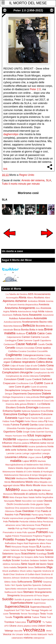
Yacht (50, 634)
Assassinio (35, 315)
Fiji (46, 421)
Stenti (20, 592)
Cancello (45, 337)
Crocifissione (22, 383)
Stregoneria (13, 595)
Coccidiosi (32, 351)
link (5, 169)
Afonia (22, 297)
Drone (30, 404)
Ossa (48, 508)
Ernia (43, 411)
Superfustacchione (22, 603)
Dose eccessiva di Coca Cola (40, 401)
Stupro (46, 596)
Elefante (46, 404)
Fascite (34, 418)
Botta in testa (37, 330)
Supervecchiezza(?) (41, 607)
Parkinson (42, 518)
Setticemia (40, 567)
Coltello (42, 365)
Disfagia (7, 397)
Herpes (9, 436)
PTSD (37, 511)
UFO (6, 626)
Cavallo (41, 344)
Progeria (47, 536)
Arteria (14, 311)
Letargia (46, 453)
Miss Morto (26, 485)
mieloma (28, 638)
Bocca (17, 330)
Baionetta (8, 326)
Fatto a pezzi (45, 418)
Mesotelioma (18, 482)
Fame (28, 418)
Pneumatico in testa (12, 532)
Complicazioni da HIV (44, 373)
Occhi (10, 504)
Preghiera (37, 536)
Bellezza (29, 325)
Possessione (26, 536)
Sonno (37, 581)
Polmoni (42, 532)
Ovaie (18, 511)
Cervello (10, 348)
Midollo (29, 482)
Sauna (17, 554)
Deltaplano (26, 390)
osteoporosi (39, 638)
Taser (28, 610)
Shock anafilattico (11, 571)
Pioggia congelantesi (38, 529)
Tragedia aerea (22, 617)
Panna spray (38, 515)
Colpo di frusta (17, 366)
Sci (22, 557)
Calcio (41, 333)
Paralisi (48, 515)
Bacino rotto (46, 322)
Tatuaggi (35, 610)
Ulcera (13, 626)
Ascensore (7, 315)
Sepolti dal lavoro (37, 564)
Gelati (41, 425)
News (18, 501)
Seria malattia (10, 567)
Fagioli (21, 418)
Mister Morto (47, 485)
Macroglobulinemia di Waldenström (22, 465)
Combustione (32, 369)
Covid (21, 379)
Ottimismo (10, 511)
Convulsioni (10, 379)
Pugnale (31, 540)
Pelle (6, 522)
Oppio (46, 504)
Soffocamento (25, 582)
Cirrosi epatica (43, 348)
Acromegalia (12, 298)
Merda (7, 482)
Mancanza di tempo (29, 475)
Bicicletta (41, 326)
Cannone (28, 340)
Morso (50, 494)
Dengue (9, 394)
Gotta (33, 432)
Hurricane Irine (20, 436)
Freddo (7, 425)
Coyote (28, 379)
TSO (22, 610)
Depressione (34, 394)
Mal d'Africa (45, 465)
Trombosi (9, 622)
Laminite (10, 453)
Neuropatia (9, 501)
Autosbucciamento (13, 322)
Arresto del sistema (33, 180)
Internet (50, 443)
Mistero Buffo (27, 490)
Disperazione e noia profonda (25, 397)
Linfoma (22, 457)
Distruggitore (47, 397)
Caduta (31, 333)
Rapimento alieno (37, 543)
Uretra (34, 626)
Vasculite (18, 631)
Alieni (47, 298)
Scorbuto (25, 560)
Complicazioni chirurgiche (17, 372)
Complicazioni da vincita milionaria (22, 376)
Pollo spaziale (29, 532)
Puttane (49, 540)
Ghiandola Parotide (16, 428)
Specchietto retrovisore (16, 589)
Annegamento (27, 308)
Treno (43, 617)
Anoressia (46, 308)
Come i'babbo (46, 369)
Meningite (46, 478)
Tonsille (9, 617)
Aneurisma (11, 308)
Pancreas (25, 514)
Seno (24, 564)
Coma (50, 365)
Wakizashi (42, 634)
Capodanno (46, 340)
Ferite (27, 421)
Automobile (40, 318)
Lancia (18, 453)
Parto (51, 518)
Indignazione (35, 440)
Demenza (38, 390)
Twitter (49, 622)
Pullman (41, 540)
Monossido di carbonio (26, 494)
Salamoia (15, 550)
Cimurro (20, 348)
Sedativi (43, 560)
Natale (32, 497)
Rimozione (17, 547)
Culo (31, 383)
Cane (20, 340)
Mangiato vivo (45, 475)
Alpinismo (9, 301)
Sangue (31, 550)
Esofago (23, 414)
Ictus (31, 435)
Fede (12, 421)
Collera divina (44, 362)
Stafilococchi (11, 592)
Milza (36, 482)
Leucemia (11, 457)
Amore (42, 301)
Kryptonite (46, 450)
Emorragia (32, 407)
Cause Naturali (26, 344)
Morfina (42, 494)
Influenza (7, 443)
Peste (38, 525)
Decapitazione (13, 390)
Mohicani (46, 490)
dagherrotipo (11, 134)
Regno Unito (27, 175)
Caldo (49, 333)
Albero (30, 298)
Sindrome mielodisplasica (32, 578)
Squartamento (44, 589)
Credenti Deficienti (42, 379)
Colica (25, 359)
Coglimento (14, 355)
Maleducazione (11, 475)
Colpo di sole (31, 366)
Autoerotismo (26, 318)
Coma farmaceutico (14, 369)
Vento (49, 631)
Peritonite (14, 521)
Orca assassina (22, 508)
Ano (38, 308)
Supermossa (39, 603)
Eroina (50, 411)
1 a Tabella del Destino (16, 294)
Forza (51, 421)
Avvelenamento (30, 322)
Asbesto (49, 312)
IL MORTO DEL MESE (28, 3)
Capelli (36, 340)
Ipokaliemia (41, 446)
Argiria (6, 312)
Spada (19, 585)
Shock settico (26, 571)
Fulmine (15, 425)
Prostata (20, 540)
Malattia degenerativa (26, 468)
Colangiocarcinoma (33, 355)
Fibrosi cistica (37, 421)
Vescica (7, 634)
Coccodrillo (42, 351)
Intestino (7, 446)
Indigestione (23, 440)
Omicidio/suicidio (22, 504)
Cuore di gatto (22, 387)
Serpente (22, 567)
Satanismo (8, 554)
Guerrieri (40, 432)
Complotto (45, 376)
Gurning (49, 432)
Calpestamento (14, 337)
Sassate (40, 550)
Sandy (23, 550)
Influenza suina (38, 443)
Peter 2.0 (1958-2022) (28, 10)
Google (26, 432)
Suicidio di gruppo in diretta (27, 599)
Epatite (17, 411)
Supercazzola (47, 599)
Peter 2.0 (35, 89)
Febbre (6, 421)
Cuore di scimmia (39, 387)
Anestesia (44, 304)
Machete (42, 461)
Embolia (21, 407)
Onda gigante (37, 504)
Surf (18, 610)
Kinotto (37, 450)
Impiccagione (43, 436)
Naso (25, 497)
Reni (8, 547)
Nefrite (39, 497)
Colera (18, 359)
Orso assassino (37, 508)
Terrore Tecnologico (30, 614)
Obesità (48, 501)
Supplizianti (10, 610)
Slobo (14, 582)
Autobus (14, 318)
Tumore (34, 621)
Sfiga (49, 567)
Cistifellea (13, 351)
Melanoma (34, 478)
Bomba (25, 330)
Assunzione (48, 315)
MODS (33, 461)
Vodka (27, 634)
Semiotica (16, 564)
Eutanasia (11, 418)
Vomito (34, 634)
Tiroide (50, 614)
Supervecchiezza (17, 607)
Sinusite (49, 578)
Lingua (31, 457)
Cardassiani (9, 344)
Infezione (47, 439)
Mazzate (10, 478)
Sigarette (37, 571)
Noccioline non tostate (32, 501)
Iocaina (32, 446)
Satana (49, 550)
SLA (49, 180)
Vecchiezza (34, 630)
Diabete (46, 394)
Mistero (13, 490)
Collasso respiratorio (23, 362)
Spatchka (27, 585)
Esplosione (35, 414)
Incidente (10, 439)
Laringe (26, 453)
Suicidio (8, 599)
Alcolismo (39, 297)
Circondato (29, 348)
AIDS (31, 294)
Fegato (20, 421)
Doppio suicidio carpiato (14, 401)
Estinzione (47, 414)
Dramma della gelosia (16, 404)
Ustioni (42, 626)
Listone (38, 457)
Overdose (28, 511)
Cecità (49, 344)
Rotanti (32, 547)
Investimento (20, 446)
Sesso (31, 567)
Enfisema (8, 411)
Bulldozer (21, 334)
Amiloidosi (33, 301)
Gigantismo (9, 432)
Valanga (9, 631)
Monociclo (8, 494)
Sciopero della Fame (34, 557)
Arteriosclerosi (25, 312)
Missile (37, 485)
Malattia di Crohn (24, 472)
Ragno (20, 543)
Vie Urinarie (18, 634)
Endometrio (45, 408)
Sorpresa (47, 582)
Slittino (7, 582)
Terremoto (15, 614)
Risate (25, 547)
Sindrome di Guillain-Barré (28, 574)
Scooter (16, 560)
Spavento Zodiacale (42, 585)
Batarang (18, 326)
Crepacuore (9, 383)
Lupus (26, 461)
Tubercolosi (20, 622)
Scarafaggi (41, 554)
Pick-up (19, 529)
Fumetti (24, 425)
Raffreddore (11, 543)
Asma (25, 315)
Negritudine (48, 497)
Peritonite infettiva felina (31, 522)
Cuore (39, 383)
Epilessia (26, 411)
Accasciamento (42, 294)
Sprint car (32, 589)
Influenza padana (21, 443)
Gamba (34, 425)
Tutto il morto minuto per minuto (21, 184)
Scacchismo (28, 554)
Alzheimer (21, 301)
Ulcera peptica (24, 626)
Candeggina (11, 340)
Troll (49, 617)
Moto (6, 497)
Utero (49, 626)
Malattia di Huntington (43, 472)
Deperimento (20, 394)
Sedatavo (34, 560)
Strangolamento (43, 592)
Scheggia (16, 557)
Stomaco (28, 592)
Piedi (25, 529)
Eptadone (36, 411)
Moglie (38, 490)
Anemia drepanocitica (28, 305)
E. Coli (37, 404)
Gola (19, 432)
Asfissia (17, 315)
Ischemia (22, 450)
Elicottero (11, 407)
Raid (26, 543)
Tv (44, 622)
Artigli (35, 312)
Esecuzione (11, 414)
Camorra (35, 337)
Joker (30, 450)
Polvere (16, 536)
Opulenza (10, 508)
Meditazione (22, 478)
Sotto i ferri (10, 585)
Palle (16, 515)
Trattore (36, 617)
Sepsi (50, 564)
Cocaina (22, 351)
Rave (49, 543)
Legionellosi (36, 453)
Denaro (48, 390)
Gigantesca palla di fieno (37, 428)
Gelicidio (49, 425)
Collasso (33, 359)
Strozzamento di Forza (31, 596)
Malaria (12, 468)
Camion (26, 337)
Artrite (41, 311)
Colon (6, 365)
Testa (43, 614)
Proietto (8, 539)
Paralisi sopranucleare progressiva (19, 518)
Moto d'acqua (16, 497)
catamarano (17, 638)
